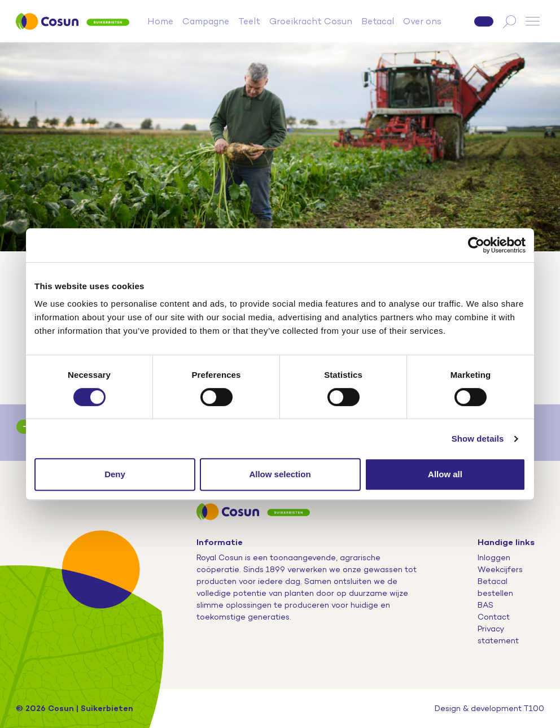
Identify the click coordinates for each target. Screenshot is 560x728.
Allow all (445, 474)
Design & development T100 (489, 708)
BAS (485, 605)
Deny (115, 474)
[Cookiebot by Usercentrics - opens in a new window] (476, 245)
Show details (478, 439)
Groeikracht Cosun (311, 21)
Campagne (206, 21)
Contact (494, 617)
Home (160, 21)
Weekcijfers (500, 569)
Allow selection (280, 474)
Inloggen (494, 557)
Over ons (422, 21)
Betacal (378, 21)
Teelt (249, 21)
